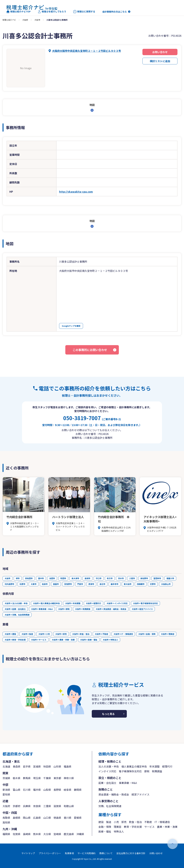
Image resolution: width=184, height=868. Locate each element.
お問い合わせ (160, 52)
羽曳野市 (68, 584)
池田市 (52, 578)
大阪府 (25, 20)
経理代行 (167, 766)
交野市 (153, 584)
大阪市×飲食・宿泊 (81, 634)
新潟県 (6, 790)
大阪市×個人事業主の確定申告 (46, 603)
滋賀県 (57, 806)
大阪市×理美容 (168, 634)
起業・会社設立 (107, 783)
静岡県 (78, 790)
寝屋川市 (170, 578)
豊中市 (41, 578)
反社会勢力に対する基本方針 (131, 853)
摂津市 (91, 584)
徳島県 (57, 818)
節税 (147, 771)
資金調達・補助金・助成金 (114, 794)
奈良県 (37, 806)
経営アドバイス (141, 794)
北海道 (6, 766)
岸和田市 (29, 578)
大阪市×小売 (44, 634)
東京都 (57, 778)
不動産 (148, 822)
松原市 (22, 584)
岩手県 (27, 766)
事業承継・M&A (128, 783)
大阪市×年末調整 (73, 603)
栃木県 (17, 778)
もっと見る (108, 714)
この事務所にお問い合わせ (90, 350)
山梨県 (47, 790)
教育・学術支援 (133, 827)
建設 (101, 822)
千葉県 (47, 778)
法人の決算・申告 (109, 766)
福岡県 (6, 834)
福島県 (68, 766)
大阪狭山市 (166, 584)
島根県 (17, 818)
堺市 (18, 578)
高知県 (6, 822)
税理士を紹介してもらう (52, 12)
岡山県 (27, 818)
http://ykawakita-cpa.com (76, 192)
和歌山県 (69, 806)
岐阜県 (68, 790)
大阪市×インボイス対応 (117, 603)
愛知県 (6, 794)
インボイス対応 (107, 771)
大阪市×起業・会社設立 (15, 609)
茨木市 (121, 578)
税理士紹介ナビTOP (18, 12)
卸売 (124, 822)
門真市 (80, 584)
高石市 (102, 584)
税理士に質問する (84, 12)
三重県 (47, 806)
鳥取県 (6, 818)
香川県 (68, 818)
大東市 (34, 584)
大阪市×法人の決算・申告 (16, 603)
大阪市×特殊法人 (110, 640)
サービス (149, 827)
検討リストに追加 (160, 61)
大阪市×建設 (10, 634)
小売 (116, 822)
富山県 (17, 790)
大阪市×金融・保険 (147, 634)
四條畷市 (141, 584)
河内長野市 (9, 584)
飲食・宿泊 (135, 822)
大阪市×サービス (39, 640)
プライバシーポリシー (50, 853)
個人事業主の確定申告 (134, 766)
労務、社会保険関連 (110, 806)
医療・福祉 (105, 831)
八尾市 (132, 578)
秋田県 (47, 766)
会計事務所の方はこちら (115, 12)
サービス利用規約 (87, 853)
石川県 (27, 790)
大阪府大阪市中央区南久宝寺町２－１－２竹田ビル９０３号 (87, 51)
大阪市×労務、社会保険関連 (17, 615)
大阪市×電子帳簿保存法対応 (145, 603)
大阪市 (37, 20)
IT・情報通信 (162, 822)
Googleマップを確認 (71, 326)
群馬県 (27, 778)
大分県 (47, 834)
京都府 (17, 806)
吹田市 (63, 578)
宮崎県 (57, 834)
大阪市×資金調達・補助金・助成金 (111, 609)
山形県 (57, 766)
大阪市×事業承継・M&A (42, 609)
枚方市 (110, 578)
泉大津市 (75, 578)
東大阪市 (128, 584)
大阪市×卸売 (61, 634)
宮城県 (37, 766)
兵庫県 (27, 806)
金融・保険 (105, 827)
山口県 (47, 818)
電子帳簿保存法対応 (130, 771)
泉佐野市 (144, 578)
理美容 (118, 827)
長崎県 (27, 834)
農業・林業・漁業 (167, 827)
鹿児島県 (69, 834)
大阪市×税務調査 (83, 609)
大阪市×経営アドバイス (142, 609)
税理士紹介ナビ (9, 20)
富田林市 (157, 578)
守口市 (99, 578)
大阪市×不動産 (101, 634)
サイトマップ (28, 853)
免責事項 (69, 853)
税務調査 (157, 771)
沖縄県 (80, 834)
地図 (92, 105)
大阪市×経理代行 (94, 603)
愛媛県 (78, 818)
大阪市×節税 (64, 609)
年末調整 (155, 766)
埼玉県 (37, 778)
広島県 (37, 818)
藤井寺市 (115, 584)
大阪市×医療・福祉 (89, 640)
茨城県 (6, 778)
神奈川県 (69, 778)
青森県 (17, 766)
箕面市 (56, 584)
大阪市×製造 (27, 634)
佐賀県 (17, 834)
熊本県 (37, 834)
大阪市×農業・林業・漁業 (63, 640)
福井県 (37, 790)
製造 (109, 822)
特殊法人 (119, 831)
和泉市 (45, 584)
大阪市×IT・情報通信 (123, 634)
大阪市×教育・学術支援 (15, 640)
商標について (106, 853)
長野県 (57, 790)
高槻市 (87, 578)
